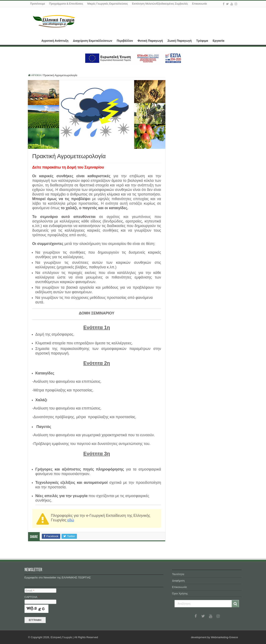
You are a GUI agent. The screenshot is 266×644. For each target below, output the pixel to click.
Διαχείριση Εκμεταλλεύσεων (93, 41)
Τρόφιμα (202, 41)
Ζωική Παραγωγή (180, 41)
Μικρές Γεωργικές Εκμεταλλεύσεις (108, 4)
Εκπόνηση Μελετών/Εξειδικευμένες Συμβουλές (160, 4)
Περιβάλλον (125, 41)
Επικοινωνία (200, 4)
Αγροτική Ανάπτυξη (55, 41)
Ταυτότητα (178, 574)
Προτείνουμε (38, 4)
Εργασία (218, 41)
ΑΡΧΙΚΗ (33, 40)
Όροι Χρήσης (180, 593)
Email (30, 591)
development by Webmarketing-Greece (214, 637)
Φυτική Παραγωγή (150, 41)
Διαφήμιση (178, 581)
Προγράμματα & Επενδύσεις (66, 4)
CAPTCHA (32, 597)
